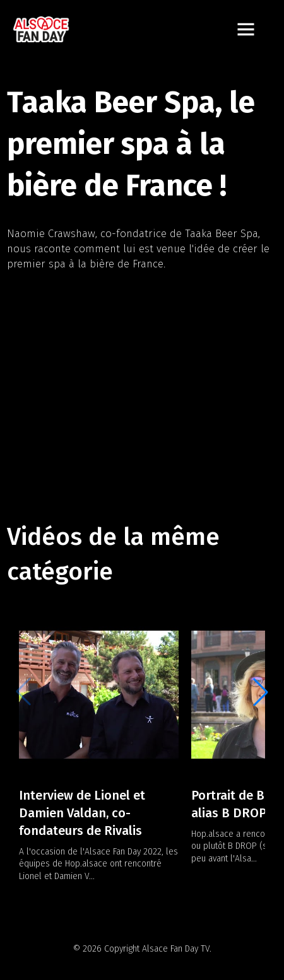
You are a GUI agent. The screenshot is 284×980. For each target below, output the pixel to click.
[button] (261, 692)
